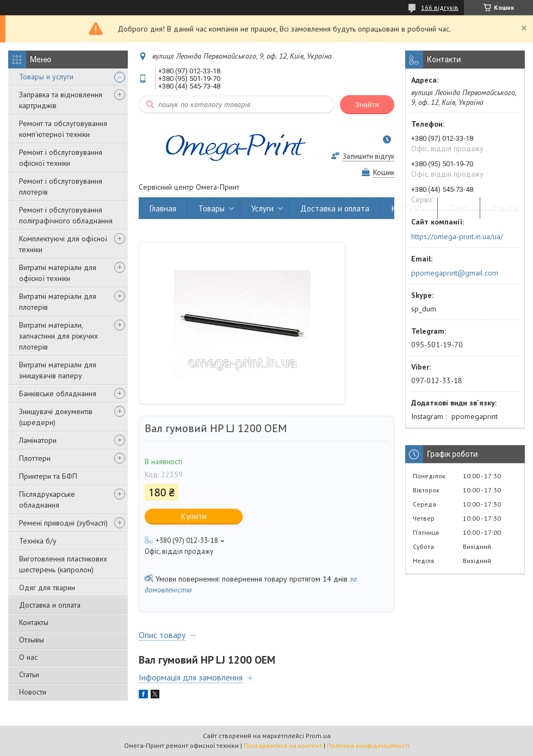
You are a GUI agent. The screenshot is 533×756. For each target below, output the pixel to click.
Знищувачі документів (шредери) (56, 417)
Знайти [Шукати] (367, 105)
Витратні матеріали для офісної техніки (58, 273)
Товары (212, 208)
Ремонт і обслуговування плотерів (61, 186)
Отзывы (32, 640)
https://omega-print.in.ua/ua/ (457, 236)
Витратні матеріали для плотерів (58, 302)
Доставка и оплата (50, 605)
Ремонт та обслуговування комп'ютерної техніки (63, 129)
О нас (28, 657)
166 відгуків (440, 7)
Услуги (262, 208)
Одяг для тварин (47, 588)
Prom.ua (318, 736)
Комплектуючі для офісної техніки (63, 244)
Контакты (34, 622)
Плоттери (35, 458)
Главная (163, 208)
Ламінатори (38, 440)
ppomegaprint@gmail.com (455, 273)
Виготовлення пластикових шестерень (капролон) (63, 564)
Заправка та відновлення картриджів (61, 100)
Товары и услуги (46, 77)
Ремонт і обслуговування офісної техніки (61, 158)
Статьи (29, 674)
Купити (194, 516)
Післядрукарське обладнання (47, 499)
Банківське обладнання (58, 393)
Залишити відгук (368, 156)
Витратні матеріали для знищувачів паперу (58, 370)
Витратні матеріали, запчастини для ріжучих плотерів (58, 336)
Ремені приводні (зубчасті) (63, 523)
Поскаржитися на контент (283, 745)
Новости (33, 692)
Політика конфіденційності (368, 745)
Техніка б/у (38, 541)
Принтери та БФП (48, 476)
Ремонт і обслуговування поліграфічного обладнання (66, 215)
